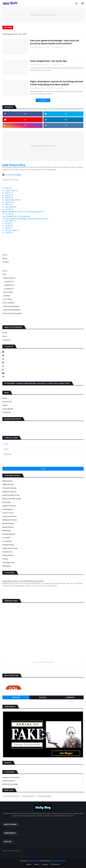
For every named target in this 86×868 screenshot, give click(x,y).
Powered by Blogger (12, 175)
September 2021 (12, 200)
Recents (43, 697)
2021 (7, 188)
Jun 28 (8, 209)
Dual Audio (7, 502)
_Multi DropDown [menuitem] (9, 278)
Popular (16, 697)
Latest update (8, 409)
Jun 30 (8, 214)
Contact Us (7, 340)
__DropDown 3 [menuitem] (8, 289)
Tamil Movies (7, 552)
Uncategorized (8, 562)
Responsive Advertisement (43, 15)
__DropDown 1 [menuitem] (8, 281)
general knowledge (43, 784)
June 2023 (10, 207)
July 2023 (9, 221)
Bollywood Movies (9, 492)
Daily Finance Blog (14, 165)
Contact (6, 262)
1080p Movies (8, 481)
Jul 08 (8, 226)
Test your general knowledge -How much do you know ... (26, 219)
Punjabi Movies (8, 545)
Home (5, 255)
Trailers (5, 559)
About (5, 258)
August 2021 (10, 191)
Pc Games (6, 538)
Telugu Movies (8, 555)
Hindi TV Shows (8, 513)
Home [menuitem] (5, 271)
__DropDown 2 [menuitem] (8, 285)
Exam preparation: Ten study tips (48, 61)
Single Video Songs (10, 548)
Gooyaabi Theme (58, 861)
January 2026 (11, 230)
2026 (7, 228)
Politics (5, 405)
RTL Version (55, 864)
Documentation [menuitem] (8, 303)
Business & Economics (43, 778)
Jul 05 (8, 223)
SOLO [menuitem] (4, 274)
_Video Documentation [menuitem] (11, 310)
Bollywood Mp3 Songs (11, 495)
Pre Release (7, 541)
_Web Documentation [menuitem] (11, 306)
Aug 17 (8, 193)
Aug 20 (8, 197)
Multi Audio (7, 531)
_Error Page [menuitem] (7, 299)
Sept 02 (8, 202)
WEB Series (7, 566)
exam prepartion (43, 781)
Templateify (34, 861)
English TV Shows (9, 506)
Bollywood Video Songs (12, 499)
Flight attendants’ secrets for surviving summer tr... (24, 212)
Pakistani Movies (9, 534)
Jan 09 (8, 233)
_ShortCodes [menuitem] (8, 292)
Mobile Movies (8, 527)
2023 (7, 205)
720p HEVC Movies (10, 488)
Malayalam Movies (10, 520)
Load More (43, 100)
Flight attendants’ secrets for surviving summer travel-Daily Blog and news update (57, 83)
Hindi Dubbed (8, 509)
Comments (70, 697)
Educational (7, 402)
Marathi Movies (8, 523)
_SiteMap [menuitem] (6, 296)
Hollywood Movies (9, 516)
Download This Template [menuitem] (12, 313)
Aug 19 (8, 195)
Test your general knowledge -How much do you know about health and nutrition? (55, 42)
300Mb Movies (8, 484)
